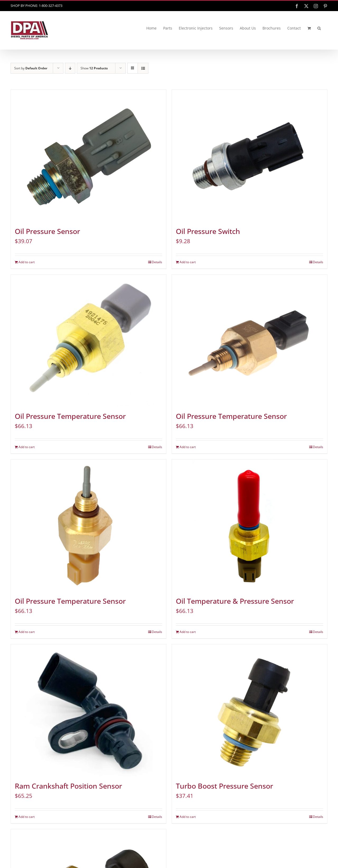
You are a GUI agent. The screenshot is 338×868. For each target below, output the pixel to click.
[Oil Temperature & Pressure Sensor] (250, 525)
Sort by (31, 68)
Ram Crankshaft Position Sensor (68, 786)
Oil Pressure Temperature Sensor (70, 416)
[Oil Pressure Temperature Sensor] (88, 341)
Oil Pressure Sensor (47, 231)
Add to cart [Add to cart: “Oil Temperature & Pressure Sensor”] (188, 632)
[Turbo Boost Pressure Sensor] (250, 710)
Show (94, 68)
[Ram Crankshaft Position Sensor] (88, 710)
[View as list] (143, 68)
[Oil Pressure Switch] (250, 156)
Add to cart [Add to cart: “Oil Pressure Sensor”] (27, 262)
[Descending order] (70, 68)
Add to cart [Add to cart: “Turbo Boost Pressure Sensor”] (188, 817)
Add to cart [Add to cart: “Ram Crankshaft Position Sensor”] (27, 817)
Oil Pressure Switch (208, 231)
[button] (319, 28)
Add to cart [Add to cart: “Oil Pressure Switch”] (188, 262)
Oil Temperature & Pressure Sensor (235, 601)
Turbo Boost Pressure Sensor (224, 786)
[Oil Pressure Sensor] (88, 156)
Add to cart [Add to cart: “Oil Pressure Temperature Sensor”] (27, 447)
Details (157, 262)
